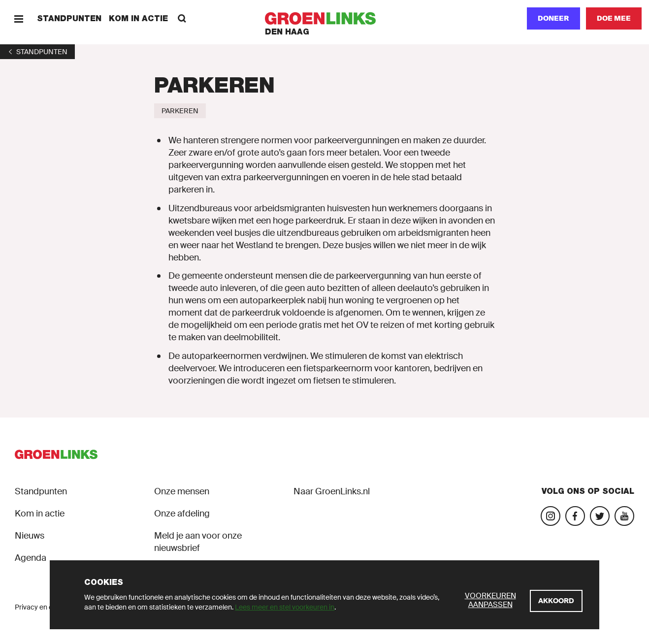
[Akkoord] (556, 601)
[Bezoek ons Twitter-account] (600, 516)
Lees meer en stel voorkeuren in (285, 607)
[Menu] (18, 18)
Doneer (553, 18)
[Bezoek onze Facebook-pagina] (575, 516)
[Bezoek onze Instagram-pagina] (551, 516)
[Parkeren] (180, 111)
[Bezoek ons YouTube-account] (624, 516)
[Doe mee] (614, 18)
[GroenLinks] (325, 18)
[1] (37, 52)
